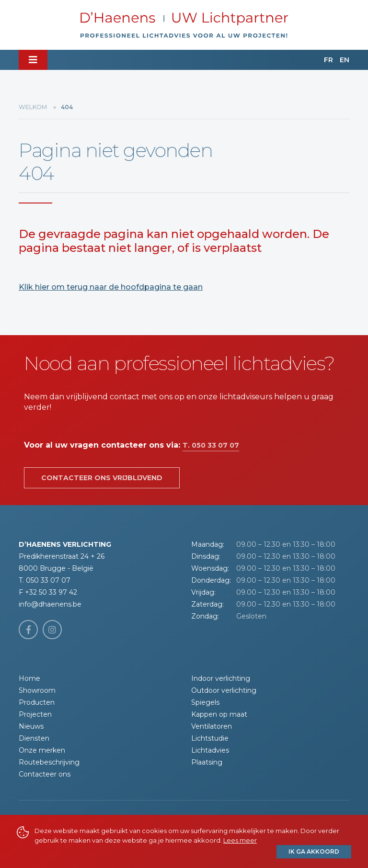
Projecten (35, 714)
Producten (37, 702)
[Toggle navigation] (33, 60)
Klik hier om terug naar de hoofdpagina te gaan (111, 287)
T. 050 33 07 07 (211, 445)
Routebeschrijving (49, 762)
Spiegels (205, 702)
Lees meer (240, 840)
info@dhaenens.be (50, 604)
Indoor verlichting (221, 678)
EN (345, 60)
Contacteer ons (45, 774)
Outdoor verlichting (224, 690)
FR (328, 60)
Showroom (37, 690)
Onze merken (42, 750)
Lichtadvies (210, 750)
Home (29, 678)
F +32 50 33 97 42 (48, 592)
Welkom (33, 107)
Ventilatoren (212, 726)
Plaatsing (207, 762)
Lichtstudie (210, 738)
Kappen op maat (219, 714)
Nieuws (31, 726)
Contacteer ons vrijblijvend (102, 478)
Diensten (34, 738)
